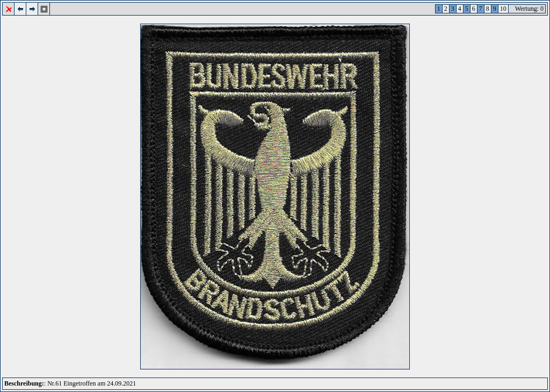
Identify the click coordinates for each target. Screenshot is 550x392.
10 (503, 9)
